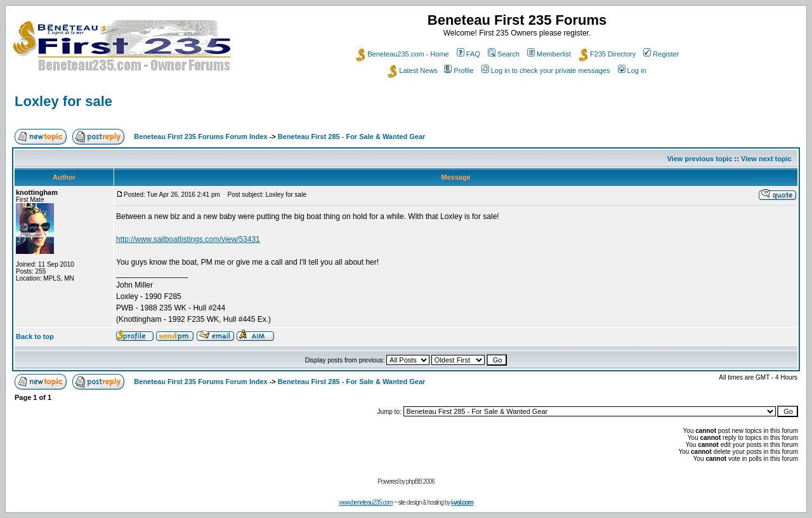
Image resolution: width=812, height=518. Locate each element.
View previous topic (699, 159)
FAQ (468, 54)
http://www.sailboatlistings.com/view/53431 (188, 239)
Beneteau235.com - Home (402, 54)
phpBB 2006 (420, 481)
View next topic (766, 159)
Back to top (35, 336)
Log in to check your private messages (546, 70)
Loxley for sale (63, 101)
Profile (459, 70)
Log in (632, 70)
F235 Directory (607, 54)
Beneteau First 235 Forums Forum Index (200, 136)
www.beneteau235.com (366, 502)
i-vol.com (462, 502)
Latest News (413, 70)
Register (661, 54)
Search (504, 54)
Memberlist (549, 54)
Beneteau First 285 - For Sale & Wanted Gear (352, 136)
